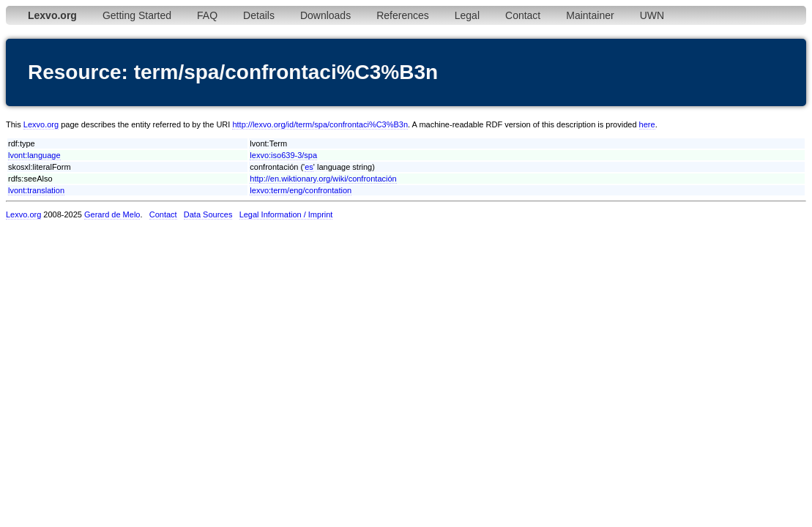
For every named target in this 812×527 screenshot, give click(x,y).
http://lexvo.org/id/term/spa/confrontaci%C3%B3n (320, 124)
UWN (652, 15)
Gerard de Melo (112, 214)
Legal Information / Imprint (286, 214)
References (403, 15)
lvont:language (34, 155)
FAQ (207, 15)
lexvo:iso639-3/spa (283, 155)
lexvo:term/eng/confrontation (301, 190)
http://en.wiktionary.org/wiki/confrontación (323, 179)
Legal (467, 15)
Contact (523, 15)
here (647, 124)
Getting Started (137, 15)
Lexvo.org (41, 124)
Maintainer (590, 15)
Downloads (325, 15)
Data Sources (208, 214)
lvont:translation (36, 190)
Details (259, 15)
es (309, 167)
